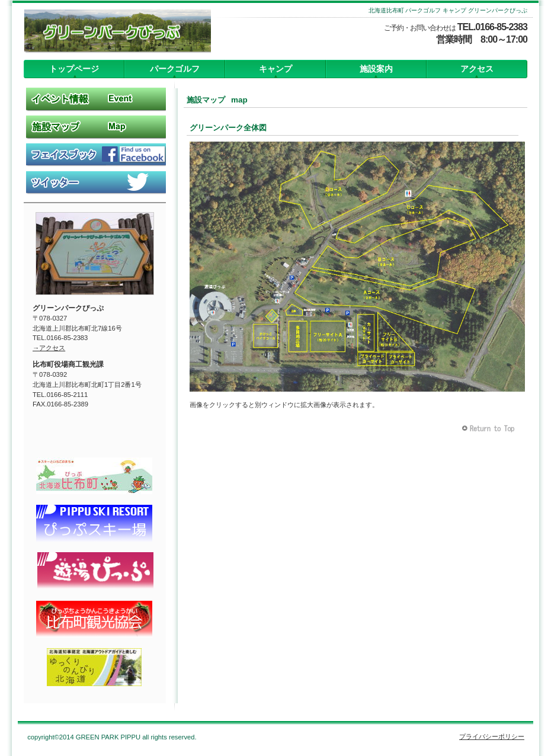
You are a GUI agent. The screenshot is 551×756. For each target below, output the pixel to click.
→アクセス (49, 348)
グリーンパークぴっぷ (111, 33)
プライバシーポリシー (492, 736)
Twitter (95, 182)
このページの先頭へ (490, 429)
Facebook (95, 155)
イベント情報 (95, 99)
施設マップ (95, 127)
